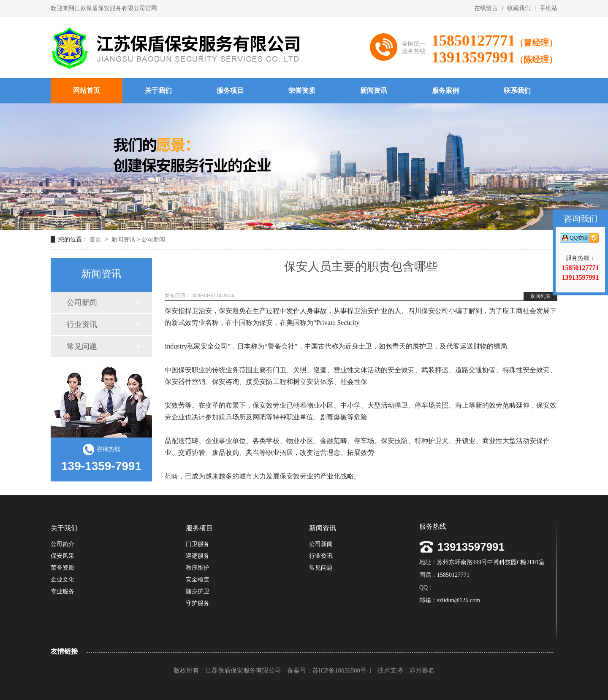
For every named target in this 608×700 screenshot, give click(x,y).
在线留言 (486, 8)
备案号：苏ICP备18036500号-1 (330, 670)
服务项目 (230, 91)
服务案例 (445, 91)
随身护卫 (198, 591)
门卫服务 (198, 544)
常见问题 (82, 346)
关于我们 (158, 91)
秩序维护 (198, 568)
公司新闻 (153, 239)
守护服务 (198, 603)
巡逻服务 (198, 556)
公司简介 (62, 544)
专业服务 (62, 591)
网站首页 (87, 91)
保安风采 (62, 556)
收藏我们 (519, 8)
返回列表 (540, 296)
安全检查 (198, 580)
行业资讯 (82, 324)
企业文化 (62, 580)
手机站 (548, 8)
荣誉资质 (302, 91)
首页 (96, 239)
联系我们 (517, 91)
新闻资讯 (374, 91)
